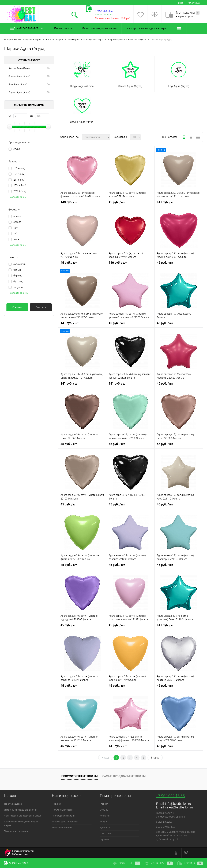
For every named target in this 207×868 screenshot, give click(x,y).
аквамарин (20, 264)
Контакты (105, 816)
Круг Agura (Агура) (18, 84)
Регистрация (194, 3)
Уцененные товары (62, 828)
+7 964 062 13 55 (170, 796)
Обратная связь (17, 863)
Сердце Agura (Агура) (19, 92)
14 (48, 84)
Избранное (159, 863)
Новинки (56, 804)
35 (48, 68)
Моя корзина (188, 13)
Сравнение (127, 863)
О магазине (106, 834)
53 (48, 76)
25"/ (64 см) (20, 185)
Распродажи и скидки (63, 816)
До (32, 116)
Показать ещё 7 (17, 197)
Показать (17, 307)
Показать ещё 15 (18, 293)
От (10, 116)
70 (48, 92)
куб (15, 234)
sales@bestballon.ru (179, 807)
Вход (181, 3)
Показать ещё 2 (17, 245)
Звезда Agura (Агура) (19, 76)
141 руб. (166, 202)
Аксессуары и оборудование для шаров (21, 823)
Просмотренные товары (80, 776)
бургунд (18, 281)
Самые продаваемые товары (124, 776)
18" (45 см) (19, 168)
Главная (104, 804)
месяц (17, 239)
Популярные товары (63, 810)
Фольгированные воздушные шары (146, 28)
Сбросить (41, 307)
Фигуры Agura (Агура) (19, 68)
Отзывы (104, 810)
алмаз (17, 216)
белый (17, 270)
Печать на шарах (64, 28)
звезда (17, 222)
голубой (18, 287)
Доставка (105, 828)
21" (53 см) (19, 180)
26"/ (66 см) (20, 191)
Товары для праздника (16, 831)
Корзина (190, 863)
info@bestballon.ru (178, 804)
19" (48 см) (19, 174)
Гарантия (105, 839)
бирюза (18, 276)
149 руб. (69, 202)
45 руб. (117, 202)
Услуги (103, 822)
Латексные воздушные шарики (100, 28)
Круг (16, 228)
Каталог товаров (27, 28)
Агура (17, 149)
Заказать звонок (104, 15)
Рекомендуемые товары (65, 822)
